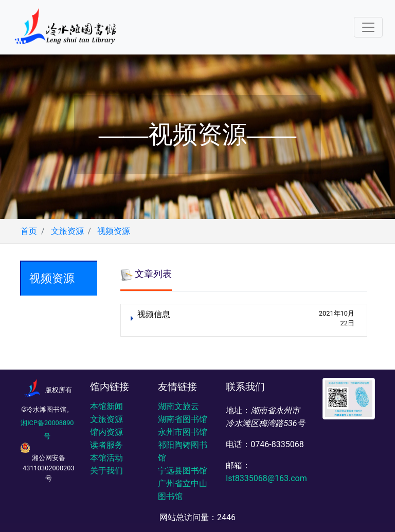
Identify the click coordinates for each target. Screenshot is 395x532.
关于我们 (106, 471)
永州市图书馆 (183, 432)
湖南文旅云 (178, 406)
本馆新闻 (106, 406)
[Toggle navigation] (368, 27)
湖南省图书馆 (183, 419)
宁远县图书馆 (183, 471)
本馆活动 (106, 458)
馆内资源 (106, 432)
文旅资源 (67, 231)
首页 (29, 231)
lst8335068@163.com (266, 478)
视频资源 (114, 231)
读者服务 (106, 445)
